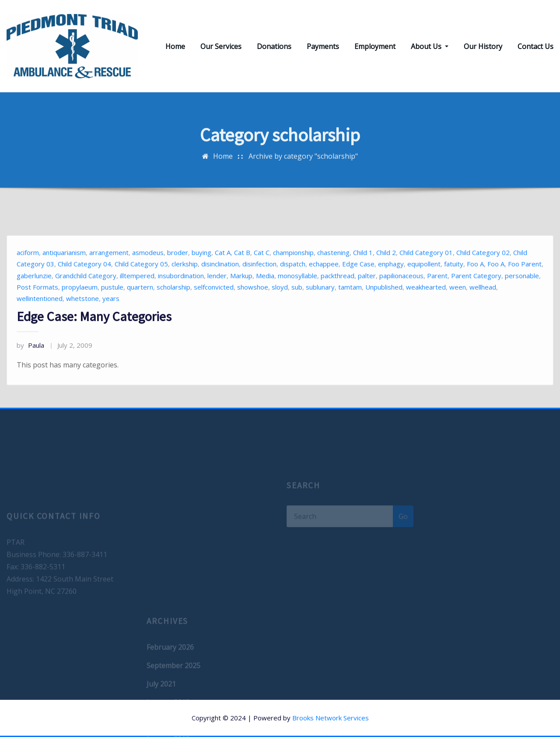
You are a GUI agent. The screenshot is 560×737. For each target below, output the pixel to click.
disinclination (220, 283)
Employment (375, 46)
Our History (483, 46)
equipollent (424, 283)
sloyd (280, 307)
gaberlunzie (34, 295)
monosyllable (297, 295)
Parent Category (476, 295)
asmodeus (148, 272)
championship (293, 272)
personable (522, 295)
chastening (333, 272)
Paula (30, 365)
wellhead (483, 307)
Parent (437, 295)
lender (217, 295)
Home (175, 46)
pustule (112, 307)
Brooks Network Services (331, 718)
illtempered (137, 295)
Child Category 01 (426, 272)
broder (178, 272)
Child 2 (386, 272)
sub (297, 307)
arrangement (109, 272)
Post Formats (37, 307)
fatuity (454, 283)
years (111, 318)
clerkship (185, 283)
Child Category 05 (141, 283)
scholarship (173, 307)
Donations (274, 46)
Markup (241, 295)
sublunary (320, 307)
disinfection (259, 283)
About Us (430, 46)
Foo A (475, 283)
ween (458, 307)
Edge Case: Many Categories (94, 336)
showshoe (253, 307)
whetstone (82, 318)
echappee (324, 283)
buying (201, 272)
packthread (338, 295)
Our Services (221, 46)
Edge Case (358, 283)
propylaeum (80, 307)
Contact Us (535, 46)
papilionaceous (401, 295)
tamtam (350, 307)
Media (265, 295)
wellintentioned (40, 318)
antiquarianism (64, 272)
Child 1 (363, 272)
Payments (323, 46)
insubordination (181, 295)
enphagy (391, 283)
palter (367, 295)
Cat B (242, 272)
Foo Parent (525, 283)
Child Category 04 (84, 283)
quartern (140, 307)
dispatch (293, 283)
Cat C (262, 272)
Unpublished (384, 307)
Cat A (223, 272)
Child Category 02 (483, 272)
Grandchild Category (86, 295)
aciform (28, 272)
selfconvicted (214, 307)
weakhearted (426, 307)
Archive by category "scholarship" (303, 161)
